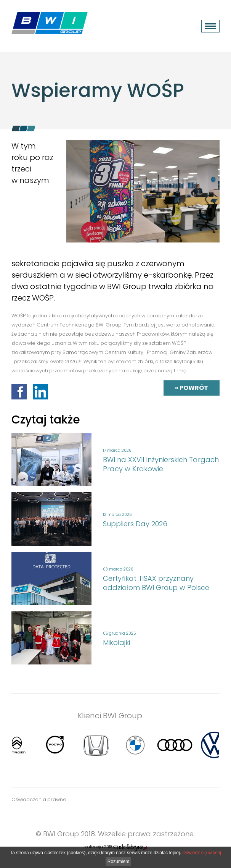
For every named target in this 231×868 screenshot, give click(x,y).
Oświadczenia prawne (39, 799)
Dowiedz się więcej (201, 853)
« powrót (192, 388)
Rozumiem (118, 862)
